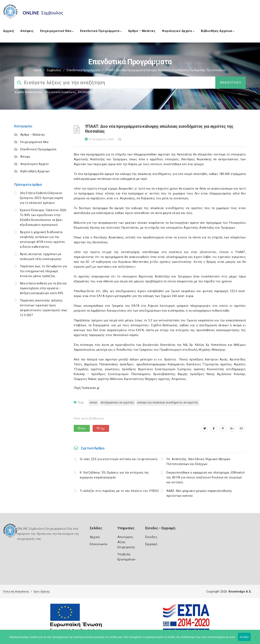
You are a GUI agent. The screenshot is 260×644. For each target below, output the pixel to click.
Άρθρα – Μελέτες (142, 31)
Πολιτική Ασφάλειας (16, 591)
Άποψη (25, 157)
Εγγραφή (151, 544)
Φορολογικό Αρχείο (178, 31)
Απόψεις (27, 31)
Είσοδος (151, 537)
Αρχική (8, 31)
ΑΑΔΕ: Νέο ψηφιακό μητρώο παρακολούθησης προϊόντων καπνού (199, 493)
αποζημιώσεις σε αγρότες (117, 402)
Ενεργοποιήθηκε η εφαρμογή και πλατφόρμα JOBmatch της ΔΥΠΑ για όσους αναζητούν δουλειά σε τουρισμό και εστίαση (205, 477)
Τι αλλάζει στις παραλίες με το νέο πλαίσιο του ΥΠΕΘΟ (119, 491)
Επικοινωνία (99, 544)
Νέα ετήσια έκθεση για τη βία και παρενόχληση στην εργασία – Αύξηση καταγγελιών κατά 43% (43, 288)
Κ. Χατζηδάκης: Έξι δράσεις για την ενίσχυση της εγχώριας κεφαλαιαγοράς (114, 475)
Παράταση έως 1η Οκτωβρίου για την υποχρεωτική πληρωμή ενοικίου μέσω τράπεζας (43, 271)
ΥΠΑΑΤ (94, 402)
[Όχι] (255, 639)
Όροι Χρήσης (42, 591)
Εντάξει (244, 637)
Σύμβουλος (54, 70)
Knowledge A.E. (240, 592)
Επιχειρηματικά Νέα (57, 31)
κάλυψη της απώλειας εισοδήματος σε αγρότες (168, 402)
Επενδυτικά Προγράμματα (101, 31)
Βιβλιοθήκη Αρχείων (218, 31)
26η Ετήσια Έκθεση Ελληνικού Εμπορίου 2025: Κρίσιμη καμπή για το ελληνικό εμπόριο (41, 198)
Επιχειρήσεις (87, 92)
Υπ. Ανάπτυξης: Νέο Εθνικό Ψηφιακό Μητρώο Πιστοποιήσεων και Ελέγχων (198, 462)
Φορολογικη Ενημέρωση (60, 92)
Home (38, 70)
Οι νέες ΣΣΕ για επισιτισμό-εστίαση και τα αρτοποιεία (119, 459)
